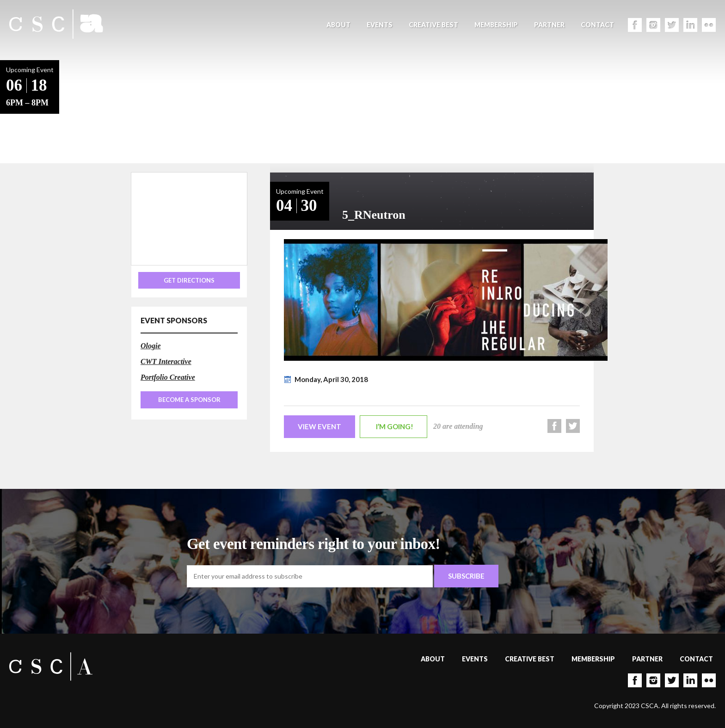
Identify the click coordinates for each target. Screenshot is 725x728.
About (338, 25)
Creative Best (433, 25)
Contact (597, 25)
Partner (549, 25)
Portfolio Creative (168, 377)
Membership (496, 25)
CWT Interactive (166, 361)
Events (380, 25)
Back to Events (88, 111)
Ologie (151, 346)
